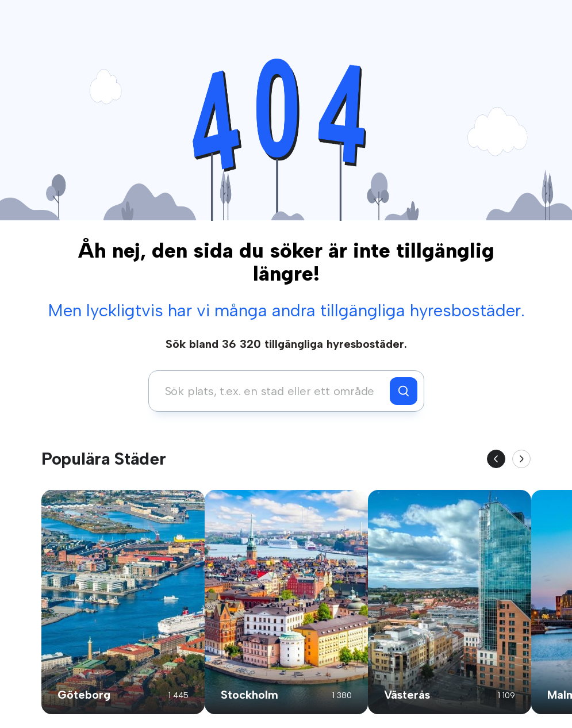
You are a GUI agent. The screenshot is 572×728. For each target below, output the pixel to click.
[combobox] (272, 391)
